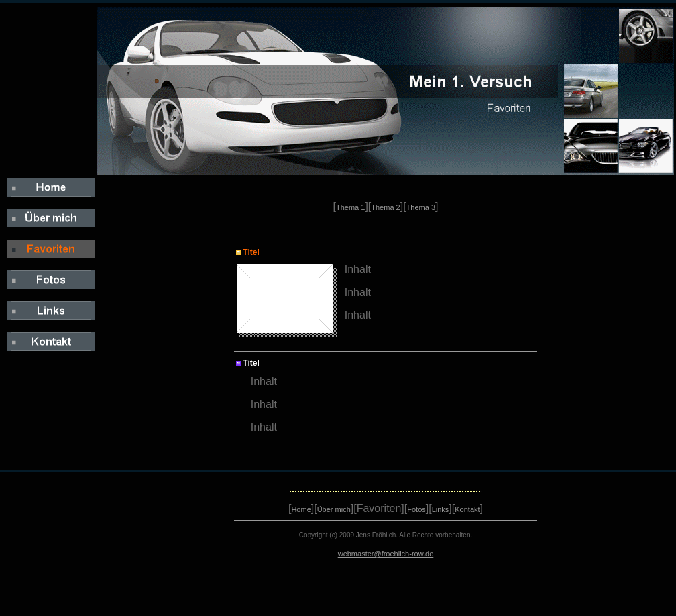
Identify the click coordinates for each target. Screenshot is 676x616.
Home (301, 509)
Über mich (334, 509)
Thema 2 (385, 207)
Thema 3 (421, 207)
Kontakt (467, 509)
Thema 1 (350, 207)
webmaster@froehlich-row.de (386, 554)
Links (441, 509)
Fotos (416, 509)
